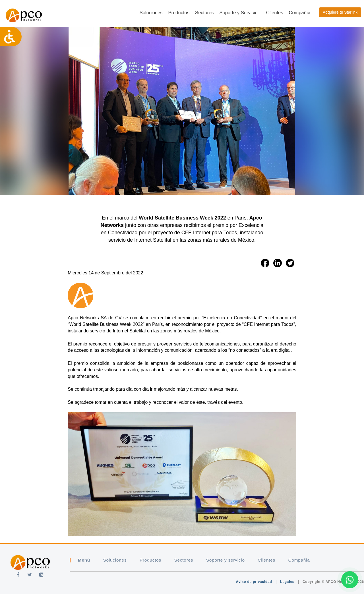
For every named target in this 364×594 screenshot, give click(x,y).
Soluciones (151, 13)
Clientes (275, 13)
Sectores (204, 13)
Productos (179, 13)
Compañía (299, 13)
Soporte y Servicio (238, 13)
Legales (287, 582)
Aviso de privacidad (254, 582)
